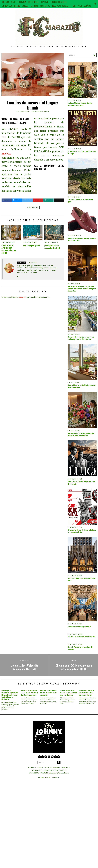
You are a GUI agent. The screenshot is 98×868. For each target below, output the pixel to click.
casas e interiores (33, 207)
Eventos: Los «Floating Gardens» (79, 626)
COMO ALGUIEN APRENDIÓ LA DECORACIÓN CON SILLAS (9, 249)
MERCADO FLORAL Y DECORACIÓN (14, 2)
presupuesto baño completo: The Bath (52, 247)
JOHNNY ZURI (22, 263)
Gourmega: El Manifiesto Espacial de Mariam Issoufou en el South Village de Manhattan (82, 289)
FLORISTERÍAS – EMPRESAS (38, 2)
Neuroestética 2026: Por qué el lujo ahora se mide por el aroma (81, 434)
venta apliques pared (31, 245)
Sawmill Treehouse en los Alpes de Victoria (80, 648)
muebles (6, 154)
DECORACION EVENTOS (59, 2)
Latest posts (32, 263)
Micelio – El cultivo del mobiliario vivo (82, 637)
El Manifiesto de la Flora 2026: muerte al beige (82, 152)
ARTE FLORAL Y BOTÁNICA (82, 6)
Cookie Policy (56, 777)
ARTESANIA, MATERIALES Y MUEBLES (15, 6)
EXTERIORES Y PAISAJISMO (40, 6)
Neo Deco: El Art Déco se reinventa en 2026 (81, 579)
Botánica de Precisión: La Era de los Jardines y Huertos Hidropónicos (81, 338)
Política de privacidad (44, 777)
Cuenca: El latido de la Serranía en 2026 (80, 201)
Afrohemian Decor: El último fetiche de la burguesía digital (82, 531)
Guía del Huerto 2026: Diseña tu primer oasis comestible (82, 386)
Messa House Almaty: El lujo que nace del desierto (81, 483)
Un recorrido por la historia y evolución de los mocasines (82, 239)
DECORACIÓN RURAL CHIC (61, 6)
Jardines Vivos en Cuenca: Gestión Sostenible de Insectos (80, 104)
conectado (22, 297)
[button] (94, 55)
